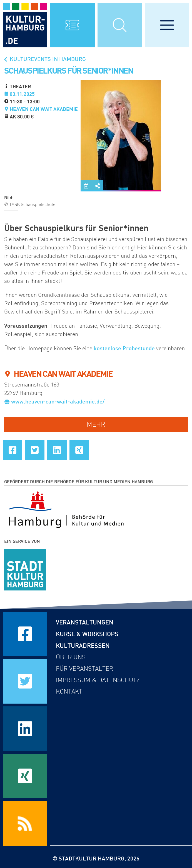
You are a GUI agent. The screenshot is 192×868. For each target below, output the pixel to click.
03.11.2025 (22, 94)
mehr (96, 424)
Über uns (71, 657)
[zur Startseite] (25, 25)
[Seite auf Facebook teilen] (13, 450)
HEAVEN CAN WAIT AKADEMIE (44, 109)
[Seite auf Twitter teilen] (35, 450)
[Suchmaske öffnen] (120, 25)
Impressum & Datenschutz (98, 680)
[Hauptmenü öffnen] (167, 25)
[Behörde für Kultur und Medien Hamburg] (66, 509)
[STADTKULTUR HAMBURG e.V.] (25, 568)
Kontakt (69, 691)
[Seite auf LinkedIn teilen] (57, 450)
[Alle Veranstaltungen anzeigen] (72, 25)
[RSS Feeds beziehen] (25, 823)
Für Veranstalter (84, 669)
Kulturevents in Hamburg (44, 59)
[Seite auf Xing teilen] (79, 450)
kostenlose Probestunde (124, 348)
